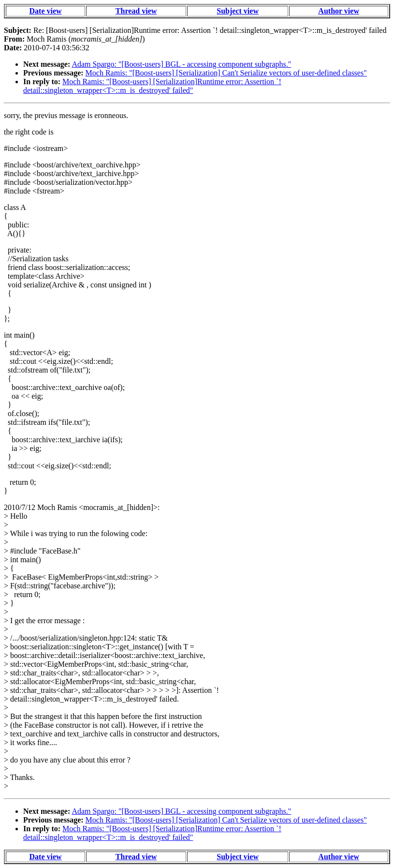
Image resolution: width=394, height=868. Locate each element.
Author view (339, 11)
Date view (46, 11)
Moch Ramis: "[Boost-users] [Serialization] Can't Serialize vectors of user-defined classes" (226, 73)
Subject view (238, 11)
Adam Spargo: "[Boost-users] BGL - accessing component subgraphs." (181, 64)
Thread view (136, 11)
